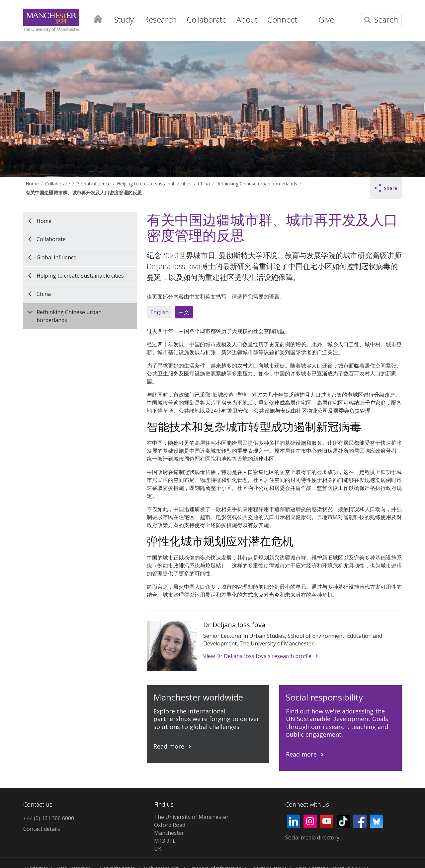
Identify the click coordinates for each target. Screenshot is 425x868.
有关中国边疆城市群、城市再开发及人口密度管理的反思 (84, 193)
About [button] (247, 19)
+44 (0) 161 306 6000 (49, 818)
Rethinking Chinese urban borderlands (257, 184)
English (160, 312)
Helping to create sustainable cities (154, 184)
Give (326, 19)
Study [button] (124, 19)
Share (386, 188)
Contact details (42, 829)
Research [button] (160, 19)
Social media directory (312, 837)
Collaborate (58, 184)
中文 (184, 312)
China (204, 184)
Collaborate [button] (207, 19)
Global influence (93, 184)
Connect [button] (282, 19)
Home (98, 19)
